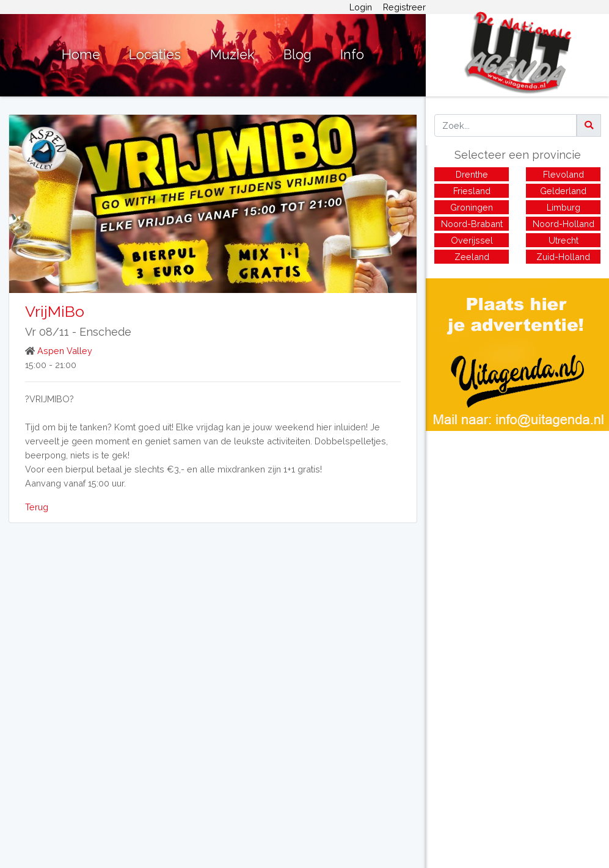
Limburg (563, 207)
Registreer (404, 7)
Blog (297, 55)
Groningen (472, 207)
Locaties (155, 55)
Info (352, 55)
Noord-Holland (563, 224)
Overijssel (472, 240)
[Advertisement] (517, 516)
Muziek (232, 55)
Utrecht (563, 240)
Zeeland (472, 257)
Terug (37, 507)
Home (81, 55)
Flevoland (563, 174)
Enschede (105, 332)
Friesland (472, 191)
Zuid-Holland (563, 257)
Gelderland (563, 191)
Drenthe (472, 174)
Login (361, 7)
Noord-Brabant (472, 224)
